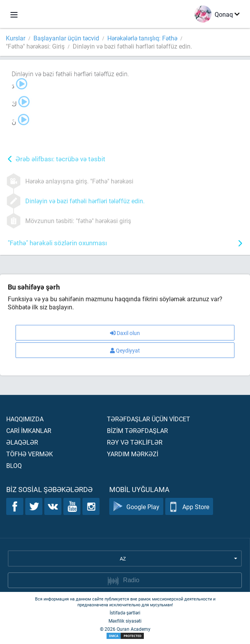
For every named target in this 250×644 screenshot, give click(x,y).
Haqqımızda (25, 419)
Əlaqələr (22, 442)
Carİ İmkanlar (29, 430)
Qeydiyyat (125, 350)
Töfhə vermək (30, 454)
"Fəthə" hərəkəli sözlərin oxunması (57, 243)
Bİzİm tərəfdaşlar (137, 430)
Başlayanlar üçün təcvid (66, 38)
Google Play (136, 507)
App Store (189, 507)
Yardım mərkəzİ (133, 454)
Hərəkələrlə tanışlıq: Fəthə (142, 38)
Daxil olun (125, 333)
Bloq (14, 465)
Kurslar (16, 38)
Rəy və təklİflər (135, 442)
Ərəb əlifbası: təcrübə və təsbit (60, 159)
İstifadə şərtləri (125, 613)
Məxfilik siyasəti (125, 621)
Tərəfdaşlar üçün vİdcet (149, 419)
